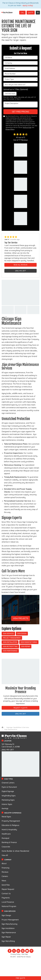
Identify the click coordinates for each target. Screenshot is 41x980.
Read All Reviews (20, 265)
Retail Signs (6, 817)
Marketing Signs (8, 800)
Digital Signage (8, 791)
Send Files (6, 885)
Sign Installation (10, 642)
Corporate (6, 847)
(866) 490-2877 (20, 271)
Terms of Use (27, 127)
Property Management (11, 821)
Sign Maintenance (10, 651)
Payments (6, 898)
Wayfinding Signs (9, 796)
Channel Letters (8, 783)
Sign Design (22, 634)
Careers (5, 876)
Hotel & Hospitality (9, 830)
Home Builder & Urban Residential (15, 851)
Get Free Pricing (20, 112)
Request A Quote (20, 708)
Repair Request (8, 889)
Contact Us (6, 894)
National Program (9, 906)
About (4, 863)
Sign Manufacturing (29, 642)
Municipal (5, 838)
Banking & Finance (9, 842)
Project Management (12, 638)
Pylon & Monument (9, 787)
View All (5, 855)
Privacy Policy (10, 129)
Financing (5, 868)
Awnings (5, 808)
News (4, 881)
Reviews (5, 872)
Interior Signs (7, 804)
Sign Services (8, 634)
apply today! (28, 5)
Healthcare (6, 834)
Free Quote (20, 978)
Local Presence (8, 902)
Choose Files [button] (9, 94)
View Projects (21, 618)
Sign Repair (26, 646)
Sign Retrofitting (10, 646)
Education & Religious (10, 825)
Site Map (25, 954)
